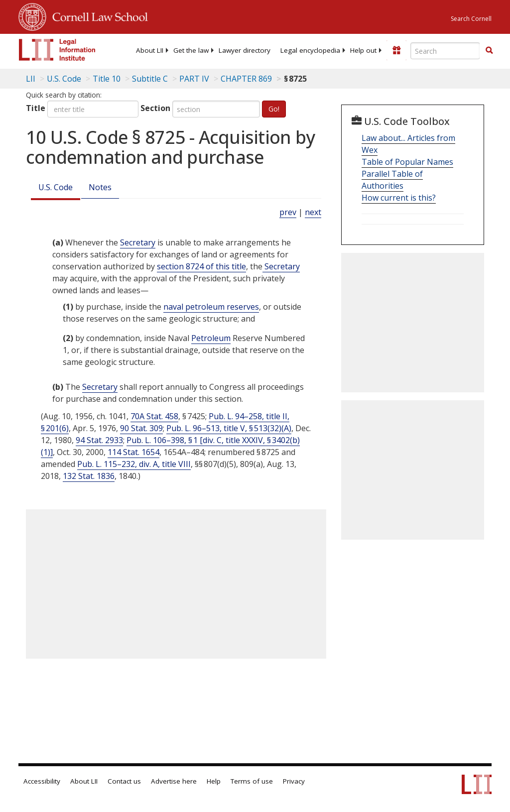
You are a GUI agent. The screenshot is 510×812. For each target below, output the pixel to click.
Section (155, 108)
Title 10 (107, 79)
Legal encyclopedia (310, 50)
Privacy (294, 781)
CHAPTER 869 (246, 79)
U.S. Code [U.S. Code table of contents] (64, 79)
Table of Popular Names (407, 162)
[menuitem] (150, 50)
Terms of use (252, 781)
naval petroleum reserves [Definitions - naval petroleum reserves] (211, 307)
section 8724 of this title (201, 266)
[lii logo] (57, 50)
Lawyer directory (245, 50)
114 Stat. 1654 (133, 452)
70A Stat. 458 (154, 416)
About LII (150, 50)
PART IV (194, 79)
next (313, 212)
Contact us (124, 781)
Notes (100, 187)
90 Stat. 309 (141, 428)
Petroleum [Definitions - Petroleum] (211, 338)
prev (288, 212)
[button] (489, 50)
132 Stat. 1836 (89, 476)
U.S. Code (56, 187)
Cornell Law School (97, 15)
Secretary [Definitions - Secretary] (138, 242)
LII (31, 79)
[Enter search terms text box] (445, 51)
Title (36, 108)
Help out (363, 50)
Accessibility (42, 781)
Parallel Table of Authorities (392, 180)
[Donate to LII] (396, 50)
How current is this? (399, 198)
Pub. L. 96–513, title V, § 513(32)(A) (229, 428)
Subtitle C (150, 79)
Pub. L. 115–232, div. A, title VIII (134, 464)
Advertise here (174, 781)
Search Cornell (471, 19)
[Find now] (489, 51)
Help (214, 781)
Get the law (191, 50)
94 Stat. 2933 (99, 440)
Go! (274, 109)
